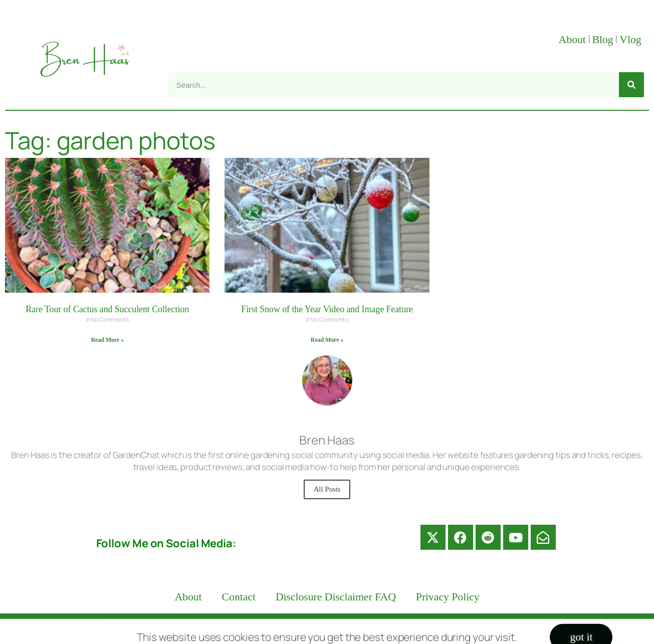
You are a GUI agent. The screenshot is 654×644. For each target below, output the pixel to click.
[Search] (631, 85)
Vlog (632, 40)
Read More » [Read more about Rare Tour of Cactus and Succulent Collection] (107, 340)
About (572, 40)
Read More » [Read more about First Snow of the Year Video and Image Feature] (327, 340)
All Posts (327, 489)
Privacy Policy (448, 597)
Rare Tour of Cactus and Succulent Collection (107, 309)
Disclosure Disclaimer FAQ (336, 597)
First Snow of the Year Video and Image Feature (327, 309)
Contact (239, 597)
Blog (602, 40)
